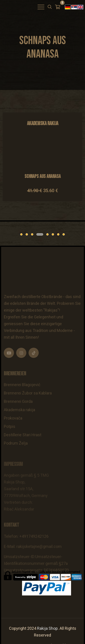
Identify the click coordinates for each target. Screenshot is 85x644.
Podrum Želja (16, 450)
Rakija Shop (47, 628)
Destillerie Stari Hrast (23, 441)
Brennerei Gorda (18, 408)
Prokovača (13, 425)
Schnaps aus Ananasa (43, 176)
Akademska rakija (19, 416)
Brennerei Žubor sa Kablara (28, 400)
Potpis (10, 433)
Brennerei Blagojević (22, 391)
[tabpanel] (27, 239)
